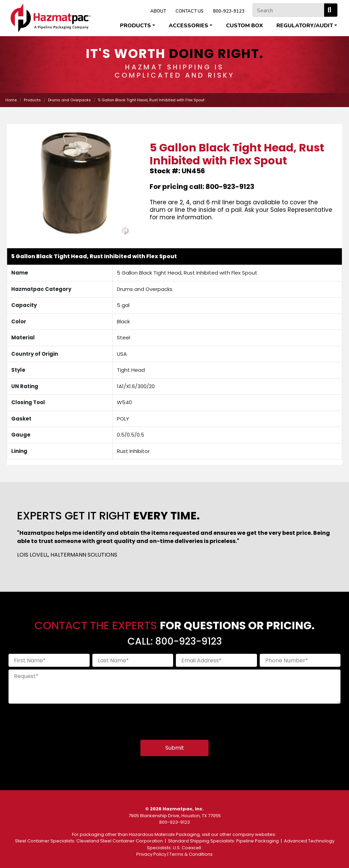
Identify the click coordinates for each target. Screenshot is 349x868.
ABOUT (158, 11)
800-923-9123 (229, 11)
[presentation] (60, 720)
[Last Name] (133, 660)
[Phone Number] (300, 660)
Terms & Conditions (191, 854)
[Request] (174, 687)
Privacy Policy (151, 854)
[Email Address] (216, 660)
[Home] (51, 18)
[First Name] (49, 660)
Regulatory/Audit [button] (305, 26)
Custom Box (244, 26)
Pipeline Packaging (257, 841)
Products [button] (135, 26)
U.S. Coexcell (187, 848)
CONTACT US (189, 11)
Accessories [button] (188, 26)
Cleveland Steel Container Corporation (120, 841)
